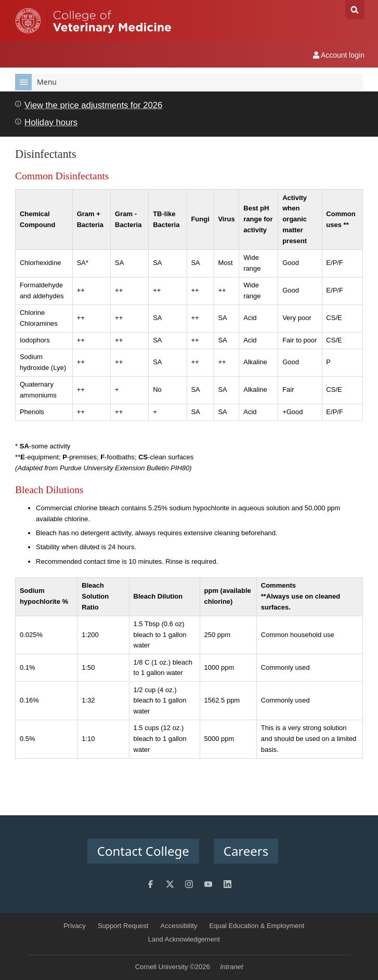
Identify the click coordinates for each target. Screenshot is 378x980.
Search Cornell (355, 10)
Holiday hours (51, 122)
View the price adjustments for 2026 (93, 105)
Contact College (143, 851)
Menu (36, 82)
